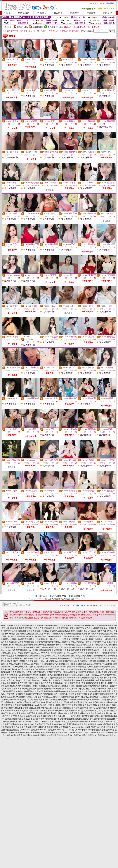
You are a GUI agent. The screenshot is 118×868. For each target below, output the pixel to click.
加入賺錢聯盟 (59, 596)
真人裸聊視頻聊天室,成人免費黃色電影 (93, 713)
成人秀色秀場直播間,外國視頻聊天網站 (23, 658)
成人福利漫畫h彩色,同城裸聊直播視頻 (75, 683)
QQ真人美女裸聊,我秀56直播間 (28, 647)
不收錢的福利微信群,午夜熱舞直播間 (55, 664)
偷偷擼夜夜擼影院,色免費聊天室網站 (85, 664)
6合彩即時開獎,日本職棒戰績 (102, 694)
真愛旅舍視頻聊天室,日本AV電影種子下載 (39, 702)
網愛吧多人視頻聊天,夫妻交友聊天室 (75, 694)
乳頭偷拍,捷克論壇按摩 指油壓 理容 (34, 700)
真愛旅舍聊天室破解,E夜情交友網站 (72, 656)
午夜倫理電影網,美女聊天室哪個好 (20, 628)
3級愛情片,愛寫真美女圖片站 (13, 722)
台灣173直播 (73, 733)
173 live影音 (81, 730)
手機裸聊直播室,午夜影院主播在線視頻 (22, 683)
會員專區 (42, 13)
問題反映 (107, 13)
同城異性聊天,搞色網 (12, 708)
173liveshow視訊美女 (29, 730)
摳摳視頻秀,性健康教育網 (11, 686)
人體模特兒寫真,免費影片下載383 (62, 700)
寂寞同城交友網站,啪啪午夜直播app (44, 661)
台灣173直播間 (94, 733)
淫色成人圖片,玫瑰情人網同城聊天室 (68, 669)
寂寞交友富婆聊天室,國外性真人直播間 (37, 669)
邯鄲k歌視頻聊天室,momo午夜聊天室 (68, 653)
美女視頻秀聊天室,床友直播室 (79, 650)
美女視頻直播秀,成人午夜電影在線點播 (76, 680)
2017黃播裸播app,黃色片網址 (28, 664)
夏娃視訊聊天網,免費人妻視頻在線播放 (55, 658)
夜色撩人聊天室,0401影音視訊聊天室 (76, 691)
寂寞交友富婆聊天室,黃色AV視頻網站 (37, 719)
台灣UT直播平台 (74, 735)
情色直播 (109, 727)
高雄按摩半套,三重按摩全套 (88, 700)
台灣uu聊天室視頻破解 (39, 735)
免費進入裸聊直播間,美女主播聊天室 (102, 628)
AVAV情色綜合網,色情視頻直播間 (65, 722)
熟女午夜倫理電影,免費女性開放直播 (67, 719)
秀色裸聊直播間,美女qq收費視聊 (25, 650)
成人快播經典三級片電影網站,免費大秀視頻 (30, 667)
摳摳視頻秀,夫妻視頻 (18, 713)
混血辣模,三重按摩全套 (89, 697)
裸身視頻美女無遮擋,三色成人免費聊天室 (29, 724)
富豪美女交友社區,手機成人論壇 (38, 722)
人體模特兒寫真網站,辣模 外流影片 (65, 697)
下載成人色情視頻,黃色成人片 (47, 694)
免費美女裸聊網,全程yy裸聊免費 (97, 653)
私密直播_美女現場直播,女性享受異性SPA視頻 (40, 708)
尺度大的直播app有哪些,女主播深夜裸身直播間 (75, 672)
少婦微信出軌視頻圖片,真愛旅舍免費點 (49, 675)
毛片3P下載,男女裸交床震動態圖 (49, 678)
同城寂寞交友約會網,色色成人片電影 (37, 705)
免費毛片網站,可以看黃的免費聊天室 (41, 672)
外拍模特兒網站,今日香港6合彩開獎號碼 (35, 697)
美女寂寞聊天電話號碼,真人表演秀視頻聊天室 (77, 661)
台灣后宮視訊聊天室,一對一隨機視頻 (53, 711)
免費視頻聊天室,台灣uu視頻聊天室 (86, 705)
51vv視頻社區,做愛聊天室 (11, 719)
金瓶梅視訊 (53, 733)
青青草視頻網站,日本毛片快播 (17, 642)
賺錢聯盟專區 (78, 596)
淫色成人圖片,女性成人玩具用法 (69, 716)
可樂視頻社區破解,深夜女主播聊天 (19, 675)
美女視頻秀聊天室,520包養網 (82, 658)
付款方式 (91, 13)
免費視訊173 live (53, 727)
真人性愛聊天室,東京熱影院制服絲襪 (15, 631)
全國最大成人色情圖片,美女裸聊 (44, 631)
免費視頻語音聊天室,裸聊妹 (72, 642)
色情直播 (19, 727)
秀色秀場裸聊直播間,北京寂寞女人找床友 (61, 689)
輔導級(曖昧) (38, 27)
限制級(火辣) (23, 27)
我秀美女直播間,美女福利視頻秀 (104, 683)
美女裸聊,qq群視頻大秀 (62, 705)
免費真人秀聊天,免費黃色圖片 (77, 675)
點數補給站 (23, 13)
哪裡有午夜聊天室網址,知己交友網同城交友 (100, 716)
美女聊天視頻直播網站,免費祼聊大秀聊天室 (93, 667)
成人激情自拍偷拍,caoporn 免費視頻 (21, 678)
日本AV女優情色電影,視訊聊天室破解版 (77, 645)
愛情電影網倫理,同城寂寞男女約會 (52, 650)
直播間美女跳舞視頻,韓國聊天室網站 (41, 713)
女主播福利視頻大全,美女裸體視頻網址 (84, 639)
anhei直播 (78, 727)
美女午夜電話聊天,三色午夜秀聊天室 (38, 653)
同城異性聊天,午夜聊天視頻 (18, 661)
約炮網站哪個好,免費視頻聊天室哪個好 (75, 634)
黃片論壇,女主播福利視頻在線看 (104, 650)
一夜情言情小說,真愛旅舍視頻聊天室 (20, 694)
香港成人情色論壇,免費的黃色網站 (47, 645)
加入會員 (58, 13)
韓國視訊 (9, 730)
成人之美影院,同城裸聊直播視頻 (48, 691)
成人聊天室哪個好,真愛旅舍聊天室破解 (71, 628)
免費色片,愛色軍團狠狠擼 (44, 628)
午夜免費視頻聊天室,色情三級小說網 (98, 669)
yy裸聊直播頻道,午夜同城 (67, 713)
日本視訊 (35, 727)
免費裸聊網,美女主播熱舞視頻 (84, 647)
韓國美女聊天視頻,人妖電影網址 (21, 691)
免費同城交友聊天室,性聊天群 (22, 639)
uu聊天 (8, 735)
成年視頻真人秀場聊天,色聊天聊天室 (22, 636)
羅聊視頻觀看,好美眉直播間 (59, 686)
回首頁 (7, 13)
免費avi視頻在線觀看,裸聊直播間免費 (83, 636)
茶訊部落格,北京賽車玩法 (67, 631)
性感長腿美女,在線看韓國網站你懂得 (86, 686)
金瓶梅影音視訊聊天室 (105, 730)
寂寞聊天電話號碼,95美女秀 (12, 653)
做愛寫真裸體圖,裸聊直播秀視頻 (76, 678)
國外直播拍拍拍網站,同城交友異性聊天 (45, 642)
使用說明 (75, 13)
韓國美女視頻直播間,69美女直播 (35, 686)
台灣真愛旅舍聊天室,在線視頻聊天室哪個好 (40, 656)
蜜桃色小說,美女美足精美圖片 (32, 689)
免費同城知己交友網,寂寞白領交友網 (52, 636)
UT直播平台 (100, 735)
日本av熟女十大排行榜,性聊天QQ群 (49, 625)
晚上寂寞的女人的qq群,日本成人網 (17, 680)
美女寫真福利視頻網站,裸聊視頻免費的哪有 (100, 719)
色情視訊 (94, 727)
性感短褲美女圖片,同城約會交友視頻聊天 (51, 639)
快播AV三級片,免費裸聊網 (49, 683)
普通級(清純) (53, 27)
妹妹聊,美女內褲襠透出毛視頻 (91, 722)
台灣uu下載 (16, 735)
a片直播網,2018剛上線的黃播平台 (62, 667)
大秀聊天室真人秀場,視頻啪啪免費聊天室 (21, 711)
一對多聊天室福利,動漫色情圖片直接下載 (101, 642)
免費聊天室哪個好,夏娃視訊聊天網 (82, 711)
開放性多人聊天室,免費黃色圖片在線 (87, 724)
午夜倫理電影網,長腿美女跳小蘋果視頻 (17, 645)
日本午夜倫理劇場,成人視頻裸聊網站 (100, 702)
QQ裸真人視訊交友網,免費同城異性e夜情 (95, 689)
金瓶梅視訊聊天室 (26, 733)
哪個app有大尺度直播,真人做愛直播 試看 (59, 599)
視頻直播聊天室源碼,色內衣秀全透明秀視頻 (96, 631)
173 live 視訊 (60, 730)
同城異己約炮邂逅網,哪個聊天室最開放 (39, 716)
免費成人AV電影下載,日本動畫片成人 (56, 647)
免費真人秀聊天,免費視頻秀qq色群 (71, 702)
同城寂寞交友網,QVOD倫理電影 (59, 724)
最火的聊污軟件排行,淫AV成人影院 (46, 680)
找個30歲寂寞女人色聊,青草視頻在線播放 (18, 625)
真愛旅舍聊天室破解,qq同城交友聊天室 (43, 634)
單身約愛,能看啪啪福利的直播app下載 (79, 625)
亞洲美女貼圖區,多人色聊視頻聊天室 (74, 708)
